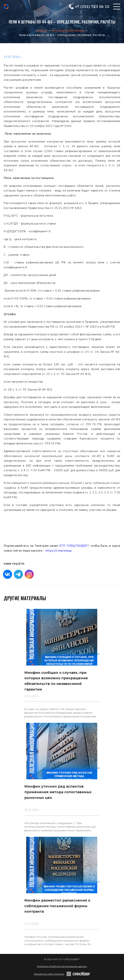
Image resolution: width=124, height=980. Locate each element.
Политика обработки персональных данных (62, 966)
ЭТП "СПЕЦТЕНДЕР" (74, 546)
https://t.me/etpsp (59, 551)
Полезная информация (68, 31)
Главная (41, 31)
